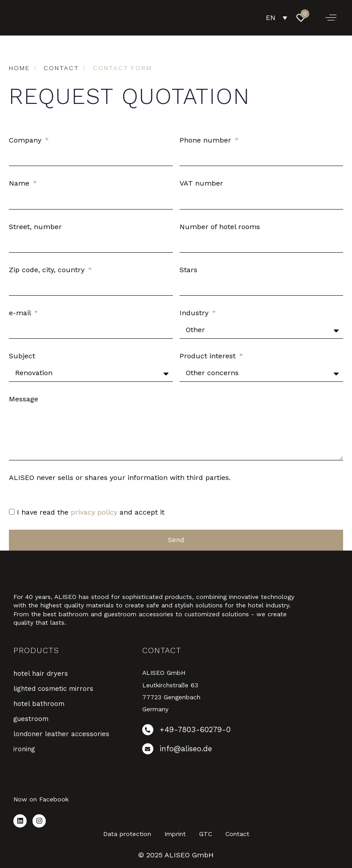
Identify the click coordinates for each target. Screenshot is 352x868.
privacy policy (94, 512)
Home (19, 68)
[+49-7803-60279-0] (198, 731)
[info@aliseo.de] (198, 751)
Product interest (209, 356)
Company (26, 140)
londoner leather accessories (61, 734)
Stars (188, 270)
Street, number (35, 227)
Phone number (206, 140)
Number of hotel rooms (220, 227)
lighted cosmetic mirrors (53, 689)
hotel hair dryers (41, 674)
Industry (195, 313)
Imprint (175, 834)
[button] (331, 18)
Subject (22, 356)
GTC (206, 834)
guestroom (31, 719)
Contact (237, 834)
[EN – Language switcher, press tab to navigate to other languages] (276, 18)
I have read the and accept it (91, 512)
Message (24, 399)
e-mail (21, 313)
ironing (24, 749)
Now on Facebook (41, 799)
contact (61, 68)
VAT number (201, 183)
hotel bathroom (39, 704)
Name (20, 183)
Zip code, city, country (48, 270)
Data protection (127, 834)
